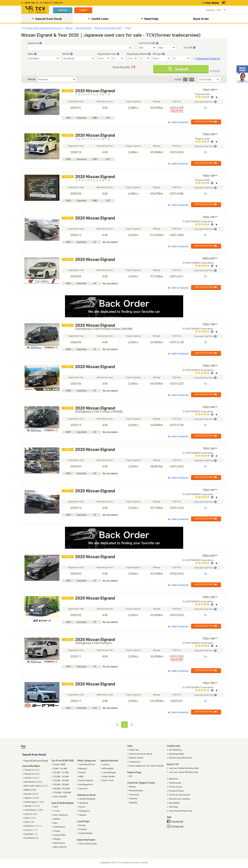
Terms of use (175, 787)
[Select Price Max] (167, 48)
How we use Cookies (179, 799)
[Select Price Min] (148, 48)
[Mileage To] (181, 58)
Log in (83, 10)
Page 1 (129, 28)
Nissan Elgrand (84, 28)
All (130, 776)
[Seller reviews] (204, 97)
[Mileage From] (162, 58)
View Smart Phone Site (180, 811)
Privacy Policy (176, 791)
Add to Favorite (178, 122)
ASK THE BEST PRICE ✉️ (206, 122)
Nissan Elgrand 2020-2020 (108, 28)
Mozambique (136, 791)
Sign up (63, 10)
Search (178, 69)
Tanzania (134, 795)
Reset (216, 71)
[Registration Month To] (145, 58)
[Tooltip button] (40, 43)
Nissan (69, 28)
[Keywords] (80, 48)
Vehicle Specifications (180, 758)
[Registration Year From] (104, 58)
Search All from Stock (36, 761)
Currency (210, 10)
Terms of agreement (179, 795)
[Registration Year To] (118, 58)
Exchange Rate (176, 754)
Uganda (133, 803)
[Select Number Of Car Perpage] (209, 79)
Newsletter (174, 803)
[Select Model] (79, 58)
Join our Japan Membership (183, 772)
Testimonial (174, 783)
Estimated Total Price (205, 102)
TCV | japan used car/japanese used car (42, 28)
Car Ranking (175, 750)
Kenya (132, 787)
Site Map (173, 807)
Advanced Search (208, 59)
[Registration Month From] (133, 58)
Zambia (133, 798)
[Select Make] (44, 58)
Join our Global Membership (183, 768)
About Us (173, 779)
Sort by (32, 79)
